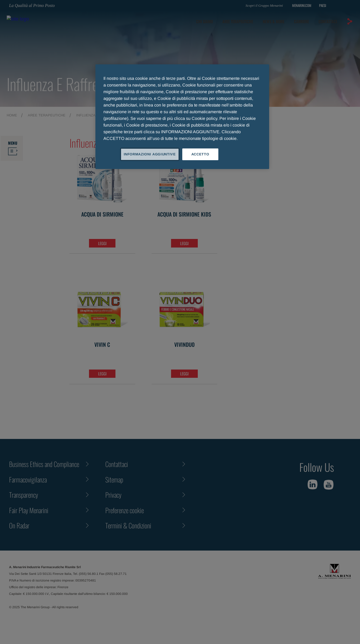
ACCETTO (200, 154)
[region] (182, 117)
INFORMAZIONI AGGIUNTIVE (150, 154)
